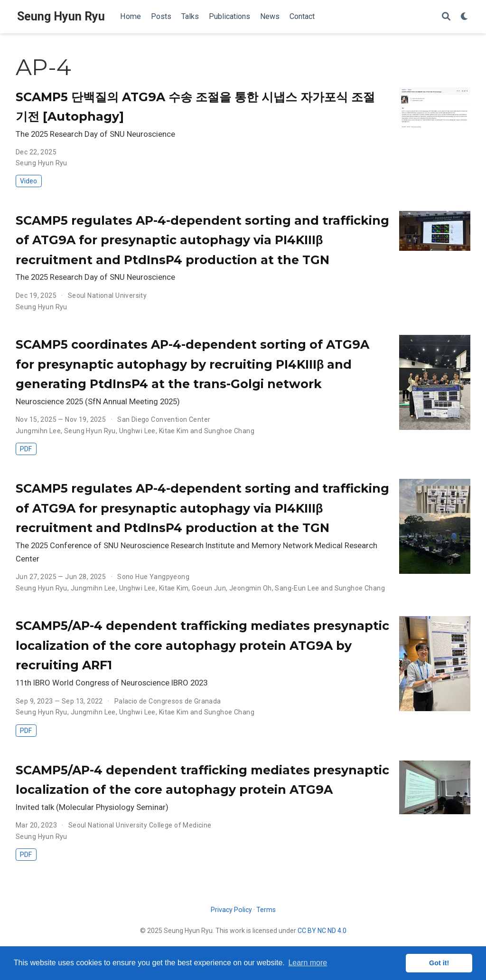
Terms (266, 910)
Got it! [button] (439, 963)
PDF (26, 449)
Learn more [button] (308, 963)
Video (28, 181)
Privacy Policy (231, 910)
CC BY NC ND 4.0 (322, 931)
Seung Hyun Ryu (61, 16)
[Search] (446, 17)
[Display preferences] (465, 17)
